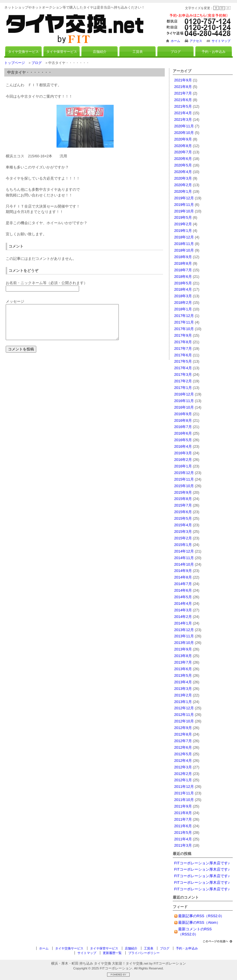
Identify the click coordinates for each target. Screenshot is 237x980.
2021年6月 (183, 100)
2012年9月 (183, 728)
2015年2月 (183, 538)
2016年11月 (184, 401)
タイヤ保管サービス (62, 52)
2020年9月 (183, 139)
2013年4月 (183, 682)
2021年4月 (183, 113)
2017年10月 (184, 329)
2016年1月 (183, 466)
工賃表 (138, 52)
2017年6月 (183, 355)
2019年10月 (184, 211)
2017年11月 (184, 322)
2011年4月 (183, 839)
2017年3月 (183, 374)
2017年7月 (183, 349)
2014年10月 (184, 564)
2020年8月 (183, 146)
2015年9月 (183, 492)
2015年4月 (183, 525)
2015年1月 (183, 545)
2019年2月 (183, 224)
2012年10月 (184, 721)
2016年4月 (183, 446)
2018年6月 (183, 277)
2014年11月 (184, 558)
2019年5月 (183, 217)
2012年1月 (183, 780)
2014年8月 (183, 577)
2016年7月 (183, 427)
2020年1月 (183, 191)
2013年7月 (183, 662)
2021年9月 (183, 80)
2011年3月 (183, 845)
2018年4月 (183, 289)
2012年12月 (184, 708)
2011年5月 (183, 833)
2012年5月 (183, 754)
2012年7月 (183, 741)
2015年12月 (184, 473)
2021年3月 (183, 120)
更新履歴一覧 (112, 953)
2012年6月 (183, 747)
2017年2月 (183, 381)
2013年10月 (184, 643)
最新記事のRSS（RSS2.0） (201, 916)
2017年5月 (183, 361)
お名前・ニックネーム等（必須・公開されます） (47, 283)
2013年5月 (183, 675)
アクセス (196, 41)
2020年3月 (183, 178)
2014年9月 (183, 571)
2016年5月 (183, 440)
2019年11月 (184, 205)
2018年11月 (184, 244)
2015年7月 (183, 505)
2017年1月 (183, 388)
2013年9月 (183, 649)
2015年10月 (184, 486)
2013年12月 (184, 630)
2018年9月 (183, 257)
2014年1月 (183, 623)
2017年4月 (183, 368)
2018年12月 (184, 237)
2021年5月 (183, 106)
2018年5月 (183, 283)
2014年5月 (183, 597)
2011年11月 (184, 793)
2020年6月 (183, 159)
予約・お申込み (214, 52)
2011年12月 (184, 787)
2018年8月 (183, 263)
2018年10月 (184, 250)
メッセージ (15, 301)
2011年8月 (183, 813)
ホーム (175, 41)
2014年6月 (183, 590)
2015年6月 (183, 512)
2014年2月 (183, 617)
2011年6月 (183, 826)
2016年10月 (184, 407)
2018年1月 (183, 309)
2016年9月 (183, 414)
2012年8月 (183, 734)
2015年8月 (183, 499)
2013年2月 (183, 695)
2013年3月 (183, 689)
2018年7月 (183, 270)
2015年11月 (184, 479)
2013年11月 (184, 636)
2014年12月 (184, 551)
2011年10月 (184, 800)
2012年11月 (184, 715)
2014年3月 (183, 610)
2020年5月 (183, 165)
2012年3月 (183, 767)
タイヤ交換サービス (23, 52)
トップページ (15, 63)
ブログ (176, 52)
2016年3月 (183, 453)
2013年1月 (183, 702)
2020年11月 (184, 126)
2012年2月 (183, 774)
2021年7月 (183, 93)
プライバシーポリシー (144, 953)
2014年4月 (183, 604)
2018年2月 (183, 303)
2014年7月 (183, 584)
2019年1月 (183, 231)
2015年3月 (183, 532)
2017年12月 (184, 316)
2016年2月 (183, 460)
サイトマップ (221, 41)
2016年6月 (183, 433)
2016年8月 (183, 420)
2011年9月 (183, 806)
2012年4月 (183, 761)
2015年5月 (183, 518)
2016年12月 (184, 394)
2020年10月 (184, 133)
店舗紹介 (100, 52)
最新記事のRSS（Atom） (199, 922)
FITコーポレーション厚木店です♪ (202, 863)
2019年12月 (184, 198)
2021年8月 (183, 87)
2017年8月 (183, 342)
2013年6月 (183, 669)
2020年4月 (183, 172)
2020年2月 (183, 185)
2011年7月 (183, 819)
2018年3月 (183, 296)
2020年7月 (183, 152)
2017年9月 (183, 335)
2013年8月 (183, 656)
